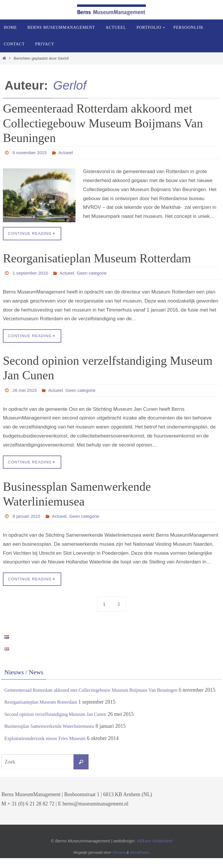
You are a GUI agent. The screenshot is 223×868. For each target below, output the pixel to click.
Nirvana (119, 863)
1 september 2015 (31, 273)
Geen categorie (95, 273)
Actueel (68, 153)
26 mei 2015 (25, 391)
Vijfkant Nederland (154, 851)
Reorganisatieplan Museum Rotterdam (97, 258)
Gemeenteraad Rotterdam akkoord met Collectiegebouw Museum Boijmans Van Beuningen (103, 123)
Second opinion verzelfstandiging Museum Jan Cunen (61, 724)
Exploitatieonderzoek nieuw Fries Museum (49, 748)
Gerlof (70, 85)
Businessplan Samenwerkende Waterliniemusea (54, 736)
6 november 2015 (31, 153)
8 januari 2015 (27, 517)
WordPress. (140, 863)
